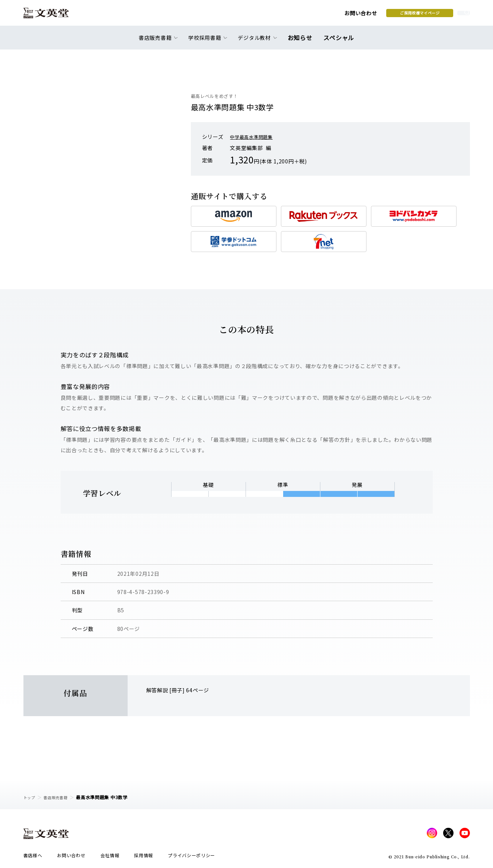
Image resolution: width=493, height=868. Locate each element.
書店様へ (33, 857)
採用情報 (143, 857)
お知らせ (302, 42)
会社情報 (110, 857)
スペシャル (337, 42)
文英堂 (53, 16)
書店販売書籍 (60, 797)
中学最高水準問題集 (254, 137)
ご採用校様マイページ (362, 15)
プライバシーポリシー (191, 857)
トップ (31, 797)
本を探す (436, 15)
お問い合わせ (302, 16)
